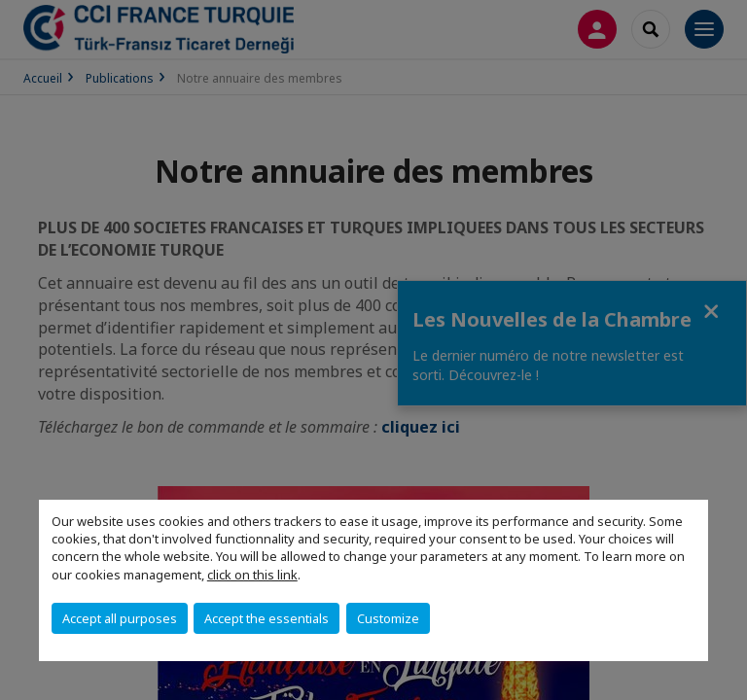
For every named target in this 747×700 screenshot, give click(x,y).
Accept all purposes (120, 618)
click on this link (252, 575)
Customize (388, 618)
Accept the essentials (267, 618)
